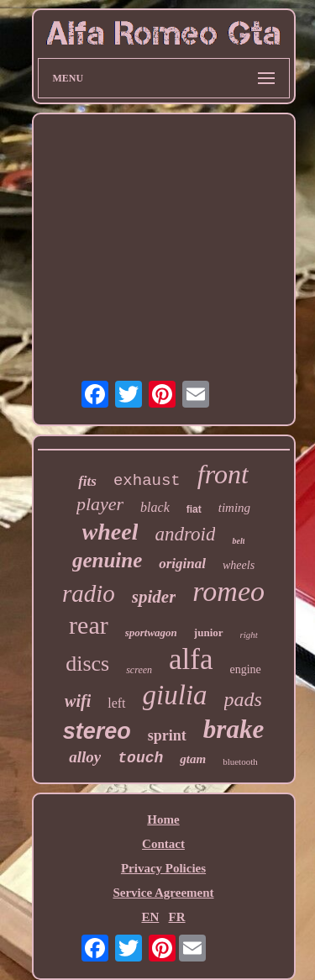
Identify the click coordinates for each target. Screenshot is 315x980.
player (100, 504)
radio (89, 593)
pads (243, 699)
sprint (167, 735)
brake (234, 729)
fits (87, 481)
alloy (85, 757)
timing (234, 508)
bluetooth (240, 761)
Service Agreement (163, 893)
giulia (175, 695)
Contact (163, 844)
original (182, 564)
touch (140, 758)
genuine (107, 560)
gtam (193, 759)
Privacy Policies (163, 868)
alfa (191, 659)
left (116, 703)
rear (89, 625)
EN (150, 917)
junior (209, 632)
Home (163, 819)
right (249, 635)
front (223, 474)
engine (246, 669)
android (185, 534)
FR (177, 917)
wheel (110, 532)
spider (154, 597)
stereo (97, 731)
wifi (78, 701)
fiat (194, 509)
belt (238, 541)
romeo (228, 591)
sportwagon (151, 632)
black (155, 507)
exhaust (147, 481)
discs (87, 664)
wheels (239, 565)
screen (139, 670)
